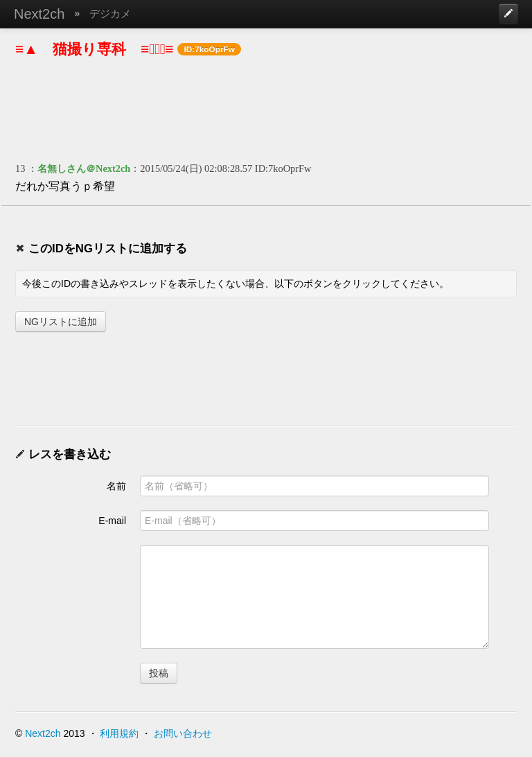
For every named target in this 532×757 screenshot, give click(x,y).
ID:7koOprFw (283, 168)
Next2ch (39, 14)
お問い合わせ (183, 733)
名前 (116, 486)
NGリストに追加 (61, 322)
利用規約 (119, 733)
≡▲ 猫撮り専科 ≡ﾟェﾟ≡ (95, 49)
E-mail (112, 521)
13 (20, 168)
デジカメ (110, 14)
